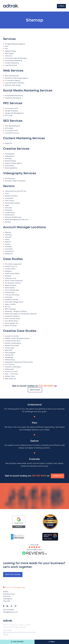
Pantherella (8, 355)
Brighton (7, 232)
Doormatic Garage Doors (13, 302)
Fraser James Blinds (11, 274)
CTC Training (9, 364)
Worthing (7, 235)
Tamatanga (8, 357)
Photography (9, 154)
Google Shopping (10, 111)
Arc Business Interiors (12, 283)
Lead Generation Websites (14, 83)
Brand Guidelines (10, 168)
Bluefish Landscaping (12, 343)
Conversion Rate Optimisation (15, 58)
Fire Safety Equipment (12, 264)
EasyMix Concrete (11, 300)
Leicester (7, 237)
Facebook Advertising (12, 98)
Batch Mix (8, 350)
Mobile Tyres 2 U (10, 266)
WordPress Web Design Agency (16, 78)
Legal (6, 205)
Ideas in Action (9, 304)
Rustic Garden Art (11, 323)
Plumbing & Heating (11, 203)
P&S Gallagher (9, 353)
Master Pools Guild (11, 346)
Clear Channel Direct (12, 318)
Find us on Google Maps (14, 587)
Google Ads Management (13, 113)
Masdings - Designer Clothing (15, 311)
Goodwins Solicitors (11, 316)
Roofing (7, 222)
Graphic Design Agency (13, 163)
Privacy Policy (8, 630)
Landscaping (9, 212)
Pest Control (9, 201)
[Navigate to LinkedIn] (7, 606)
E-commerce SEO (11, 131)
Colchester (8, 249)
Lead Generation (10, 65)
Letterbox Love (10, 278)
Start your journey (13, 575)
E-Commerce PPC (11, 108)
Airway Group (9, 360)
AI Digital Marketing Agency (14, 44)
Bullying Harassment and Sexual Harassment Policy (20, 632)
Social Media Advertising (13, 96)
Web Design (8, 53)
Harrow (7, 244)
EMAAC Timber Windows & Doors (16, 338)
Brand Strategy (10, 161)
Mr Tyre (7, 307)
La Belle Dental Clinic (12, 341)
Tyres (6, 194)
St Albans (8, 247)
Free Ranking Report (12, 126)
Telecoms (8, 56)
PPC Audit (8, 116)
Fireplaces (8, 210)
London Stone (9, 269)
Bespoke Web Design (12, 85)
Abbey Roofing (10, 285)
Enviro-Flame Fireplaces (13, 281)
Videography (9, 156)
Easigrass (7, 271)
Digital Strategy (10, 51)
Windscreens (9, 215)
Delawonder (8, 369)
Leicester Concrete (11, 336)
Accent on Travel (10, 372)
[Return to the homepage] (11, 6)
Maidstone (8, 254)
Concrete (7, 208)
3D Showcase (9, 178)
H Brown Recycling (11, 295)
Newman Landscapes (12, 367)
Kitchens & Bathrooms (12, 217)
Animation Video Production (14, 181)
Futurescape (9, 348)
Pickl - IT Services (11, 374)
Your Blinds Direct (11, 321)
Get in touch (35, 390)
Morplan (7, 276)
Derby (6, 239)
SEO (6, 46)
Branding (7, 159)
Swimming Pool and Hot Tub (15, 191)
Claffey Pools (9, 376)
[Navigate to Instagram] (15, 606)
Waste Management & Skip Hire (16, 220)
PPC (6, 49)
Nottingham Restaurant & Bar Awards (18, 362)
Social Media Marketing (13, 61)
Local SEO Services (11, 133)
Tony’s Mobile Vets (11, 290)
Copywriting (8, 166)
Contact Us (57, 476)
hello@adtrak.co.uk (10, 612)
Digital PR (8, 143)
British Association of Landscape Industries (20, 314)
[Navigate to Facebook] (4, 606)
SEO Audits (8, 128)
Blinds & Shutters (10, 196)
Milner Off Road (10, 326)
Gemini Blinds (9, 288)
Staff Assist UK (10, 379)
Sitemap (6, 634)
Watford (7, 242)
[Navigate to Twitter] (11, 606)
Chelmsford (8, 251)
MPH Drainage (9, 309)
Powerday (8, 297)
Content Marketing (11, 63)
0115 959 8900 (17, 642)
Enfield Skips (9, 292)
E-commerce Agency (12, 80)
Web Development (11, 76)
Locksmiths (8, 198)
